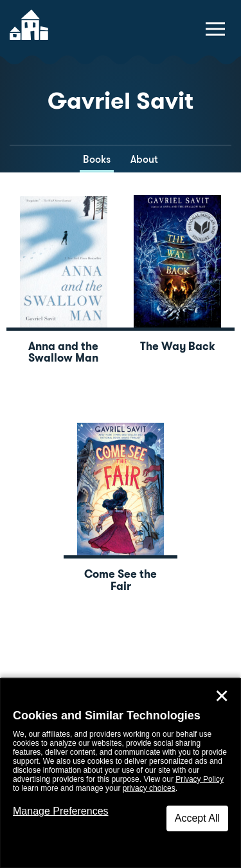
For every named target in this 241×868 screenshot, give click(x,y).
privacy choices (149, 788)
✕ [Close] (222, 696)
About (144, 159)
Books (97, 159)
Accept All (197, 818)
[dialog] (121, 773)
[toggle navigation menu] (215, 29)
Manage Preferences (61, 811)
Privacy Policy (200, 779)
